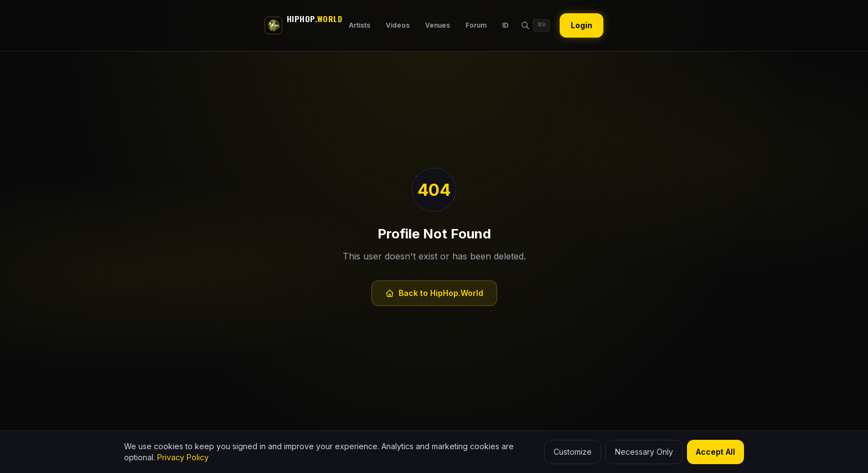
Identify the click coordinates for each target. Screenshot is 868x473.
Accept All (715, 452)
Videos (398, 25)
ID (505, 25)
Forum (476, 25)
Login (582, 25)
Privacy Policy (183, 457)
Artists (360, 25)
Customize (573, 452)
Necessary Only (644, 452)
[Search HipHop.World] (535, 25)
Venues (438, 25)
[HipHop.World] (273, 25)
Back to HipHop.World (434, 293)
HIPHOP (315, 19)
